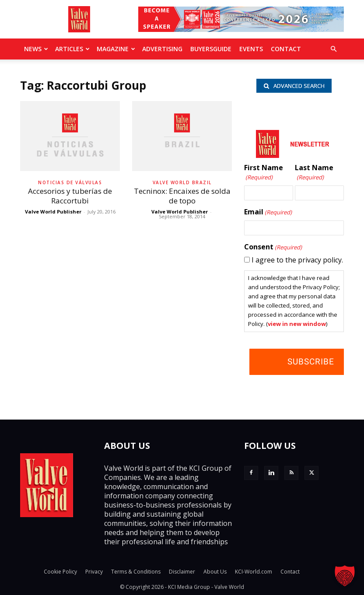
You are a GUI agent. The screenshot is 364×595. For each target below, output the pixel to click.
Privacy (94, 572)
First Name (264, 173)
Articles (72, 49)
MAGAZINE (116, 49)
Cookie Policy (60, 572)
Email (268, 212)
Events (251, 49)
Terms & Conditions (136, 572)
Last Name (314, 173)
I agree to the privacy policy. (297, 260)
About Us (215, 572)
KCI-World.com (254, 572)
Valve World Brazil (182, 182)
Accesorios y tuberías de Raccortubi (70, 196)
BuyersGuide (211, 49)
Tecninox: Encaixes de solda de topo (182, 196)
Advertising (162, 49)
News (36, 49)
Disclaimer (182, 572)
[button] (333, 49)
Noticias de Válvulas (70, 182)
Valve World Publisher (53, 212)
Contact (286, 49)
